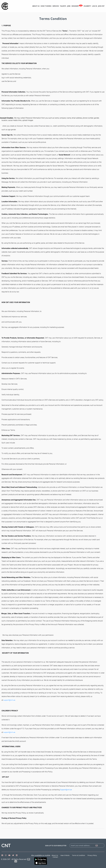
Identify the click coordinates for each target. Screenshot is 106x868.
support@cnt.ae (9, 700)
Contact (55, 857)
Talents (63, 6)
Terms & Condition (79, 855)
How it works (46, 6)
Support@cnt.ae (66, 790)
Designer (77, 6)
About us (36, 6)
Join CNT (101, 6)
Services (56, 6)
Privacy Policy (92, 855)
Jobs (69, 6)
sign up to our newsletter (56, 846)
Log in (94, 6)
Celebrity (87, 6)
